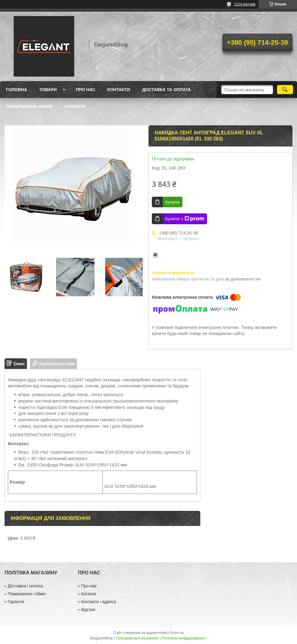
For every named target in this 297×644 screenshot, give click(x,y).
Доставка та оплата (167, 90)
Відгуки (88, 609)
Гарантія (75, 107)
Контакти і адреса (99, 602)
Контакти (119, 90)
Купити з (185, 219)
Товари (48, 90)
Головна (17, 90)
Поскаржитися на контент (138, 638)
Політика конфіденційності (185, 638)
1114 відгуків (245, 4)
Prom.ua (177, 633)
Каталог (89, 594)
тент (32, 380)
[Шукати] (285, 90)
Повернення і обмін (27, 594)
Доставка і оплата (25, 586)
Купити (172, 202)
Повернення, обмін (29, 107)
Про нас (85, 90)
